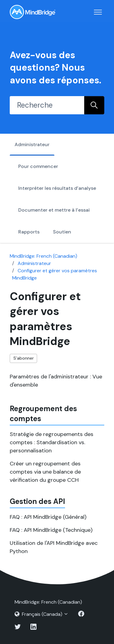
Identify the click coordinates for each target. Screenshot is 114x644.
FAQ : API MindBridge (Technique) (51, 530)
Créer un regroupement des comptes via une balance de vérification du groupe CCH (45, 472)
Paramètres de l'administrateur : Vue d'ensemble (56, 381)
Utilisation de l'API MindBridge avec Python (54, 547)
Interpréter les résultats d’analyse (57, 188)
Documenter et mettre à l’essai (54, 210)
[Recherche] (47, 105)
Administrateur (32, 144)
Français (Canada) (41, 614)
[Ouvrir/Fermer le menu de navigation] (98, 12)
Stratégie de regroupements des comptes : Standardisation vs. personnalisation (52, 442)
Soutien (62, 232)
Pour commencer (38, 166)
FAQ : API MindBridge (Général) (48, 517)
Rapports (29, 232)
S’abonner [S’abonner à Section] (24, 358)
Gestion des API (37, 501)
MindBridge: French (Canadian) (43, 256)
